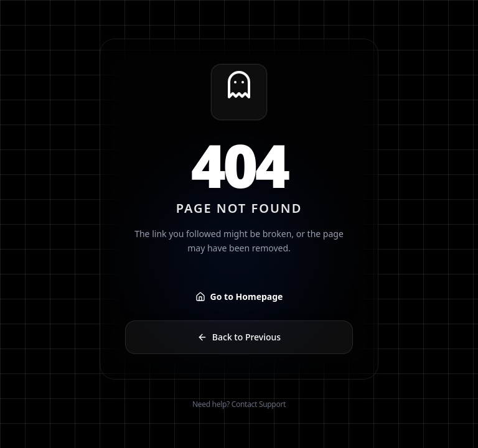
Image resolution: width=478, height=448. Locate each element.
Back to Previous (239, 337)
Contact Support (259, 404)
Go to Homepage (239, 296)
